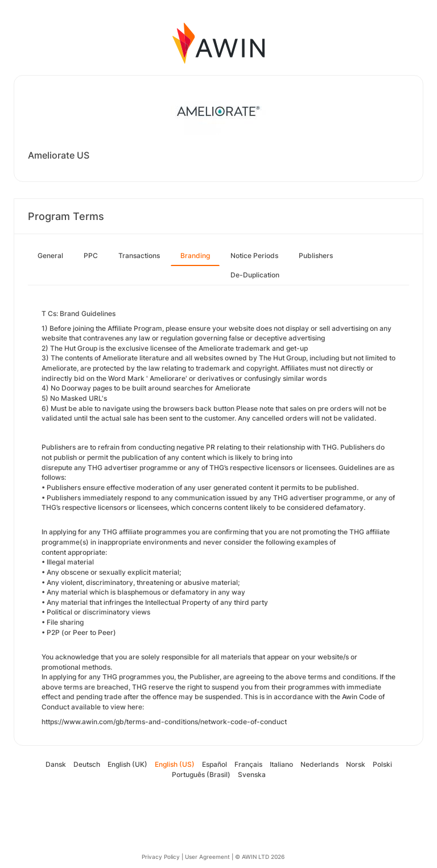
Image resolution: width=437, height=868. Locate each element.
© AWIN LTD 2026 (260, 857)
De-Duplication (255, 275)
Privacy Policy (161, 857)
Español (215, 764)
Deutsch (87, 764)
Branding (195, 256)
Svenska (252, 774)
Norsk (356, 764)
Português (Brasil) (201, 774)
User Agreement (207, 857)
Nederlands (319, 764)
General (50, 256)
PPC (91, 256)
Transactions (139, 256)
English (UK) (127, 764)
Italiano (281, 764)
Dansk (56, 764)
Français (248, 764)
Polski (382, 764)
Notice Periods (254, 256)
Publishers (316, 256)
